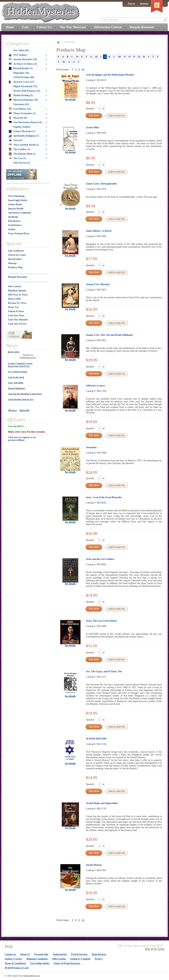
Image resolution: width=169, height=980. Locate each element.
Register (144, 4)
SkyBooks (13, 217)
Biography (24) (21, 73)
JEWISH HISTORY (96, 739)
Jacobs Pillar (93, 128)
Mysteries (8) (18, 118)
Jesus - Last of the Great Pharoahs (104, 497)
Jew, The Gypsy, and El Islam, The (104, 671)
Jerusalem (91, 447)
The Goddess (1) (20, 149)
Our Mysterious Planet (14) (25, 122)
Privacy (99, 959)
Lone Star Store (16, 315)
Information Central (108, 27)
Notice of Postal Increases (67, 963)
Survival (16, 140)
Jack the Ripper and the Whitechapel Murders (110, 75)
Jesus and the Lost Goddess (100, 559)
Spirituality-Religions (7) (24, 136)
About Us (25, 954)
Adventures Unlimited (19, 213)
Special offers (15, 259)
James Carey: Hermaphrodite (101, 184)
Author (12, 229)
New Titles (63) (21, 50)
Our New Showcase (73, 27)
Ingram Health (16, 209)
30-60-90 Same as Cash (17, 968)
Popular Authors (22, 127)
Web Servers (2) (22, 163)
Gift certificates (16, 251)
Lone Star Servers (17, 324)
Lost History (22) (20, 109)
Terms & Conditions (15, 963)
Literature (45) (21, 104)
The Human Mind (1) (22, 154)
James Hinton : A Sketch (99, 231)
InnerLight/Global (18, 200)
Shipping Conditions (37, 959)
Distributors (14, 221)
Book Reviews (99, 954)
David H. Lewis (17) (21, 82)
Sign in (131, 4)
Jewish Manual (94, 865)
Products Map (15, 267)
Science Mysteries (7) (22, 131)
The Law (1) (17, 158)
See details (70, 100)
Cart (25, 27)
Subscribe (24, 410)
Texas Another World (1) (24, 145)
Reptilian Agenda (17, 291)
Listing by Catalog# (80, 959)
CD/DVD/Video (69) (24, 77)
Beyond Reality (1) (21, 68)
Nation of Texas (16, 311)
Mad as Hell (14, 299)
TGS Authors (18, 55)
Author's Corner (13, 959)
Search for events (17, 255)
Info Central (14, 286)
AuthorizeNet (60, 954)
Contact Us (44, 27)
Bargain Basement (18, 277)
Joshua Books (15, 204)
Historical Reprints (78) (23, 100)
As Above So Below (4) (23, 64)
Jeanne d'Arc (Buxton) (98, 284)
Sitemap (12, 263)
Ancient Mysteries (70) (23, 59)
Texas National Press (19, 234)
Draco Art (13, 307)
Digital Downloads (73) (25, 86)
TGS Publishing (16, 196)
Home (10, 27)
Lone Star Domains (18, 320)
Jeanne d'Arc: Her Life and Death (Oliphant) (109, 335)
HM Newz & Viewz (18, 295)
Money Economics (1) (22, 113)
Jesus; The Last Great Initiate (101, 621)
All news (12, 410)
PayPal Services (79, 954)
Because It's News (17, 303)
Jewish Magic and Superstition (102, 803)
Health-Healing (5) (21, 95)
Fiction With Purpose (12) (27, 91)
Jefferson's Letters (96, 386)
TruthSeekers (15, 225)
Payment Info (41, 954)
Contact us (10, 954)
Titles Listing (59, 959)
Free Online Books (40, 963)
